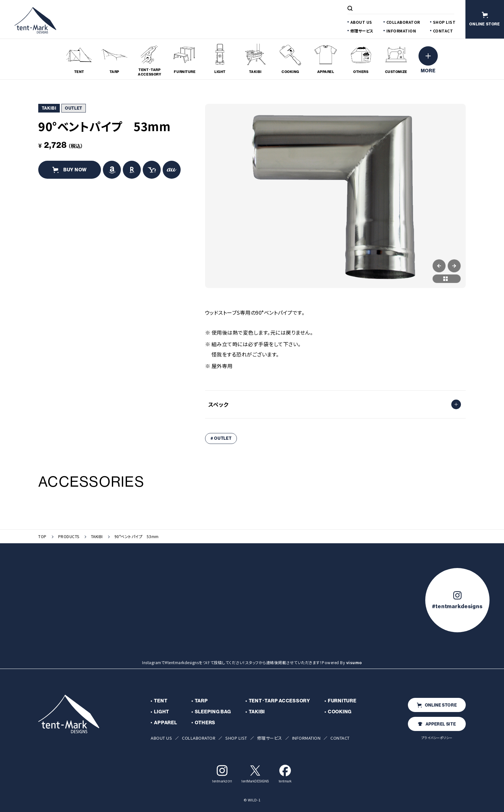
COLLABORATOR (403, 22)
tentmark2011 (222, 774)
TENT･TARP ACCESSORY (279, 701)
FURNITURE (342, 701)
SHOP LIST (444, 22)
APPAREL (165, 723)
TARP (201, 701)
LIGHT (162, 712)
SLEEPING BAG (213, 712)
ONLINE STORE (437, 705)
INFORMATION (401, 31)
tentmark (285, 774)
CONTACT (443, 31)
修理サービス (362, 31)
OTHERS (205, 723)
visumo (354, 662)
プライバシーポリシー (437, 738)
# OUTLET (221, 438)
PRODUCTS (69, 537)
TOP (42, 537)
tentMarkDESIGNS (255, 774)
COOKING (340, 712)
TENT (161, 701)
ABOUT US (361, 22)
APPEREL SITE (437, 724)
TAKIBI (97, 537)
